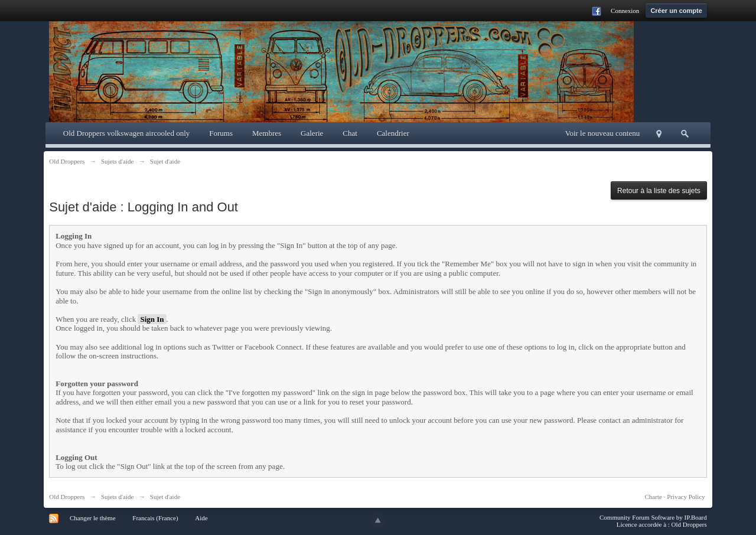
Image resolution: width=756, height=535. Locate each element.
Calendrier (393, 133)
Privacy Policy (686, 497)
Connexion (625, 11)
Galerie (312, 133)
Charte (654, 497)
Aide (201, 518)
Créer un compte (676, 11)
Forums (221, 133)
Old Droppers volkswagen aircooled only (126, 133)
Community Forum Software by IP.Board (653, 517)
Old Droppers (67, 497)
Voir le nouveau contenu (602, 133)
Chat (350, 133)
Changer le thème (93, 518)
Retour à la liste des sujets (659, 191)
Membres (267, 133)
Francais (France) (155, 518)
